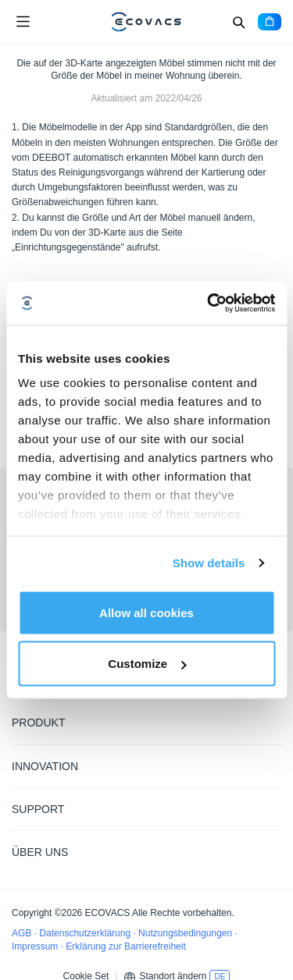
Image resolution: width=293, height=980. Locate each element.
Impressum (36, 946)
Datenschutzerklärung (86, 933)
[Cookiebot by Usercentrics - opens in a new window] (209, 304)
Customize (147, 664)
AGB (23, 933)
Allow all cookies (146, 612)
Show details (209, 563)
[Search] (238, 22)
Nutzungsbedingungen (186, 933)
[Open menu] (23, 22)
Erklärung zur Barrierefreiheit (125, 946)
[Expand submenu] (270, 722)
